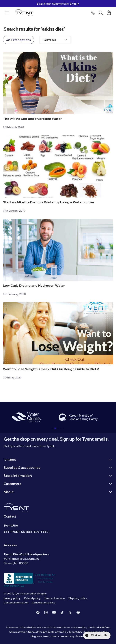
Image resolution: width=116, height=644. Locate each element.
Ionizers (58, 459)
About (58, 492)
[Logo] (25, 13)
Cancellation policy (44, 603)
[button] (52, 428)
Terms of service (55, 598)
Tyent (18, 594)
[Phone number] (93, 13)
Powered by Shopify (34, 594)
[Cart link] (109, 13)
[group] (27, 417)
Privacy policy (12, 598)
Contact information (16, 603)
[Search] (101, 13)
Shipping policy (78, 598)
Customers (58, 484)
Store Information (58, 476)
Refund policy (32, 598)
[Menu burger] (7, 12)
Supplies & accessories (58, 468)
